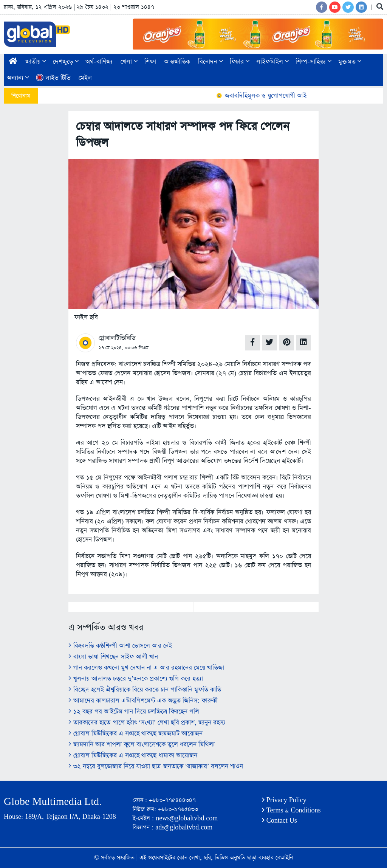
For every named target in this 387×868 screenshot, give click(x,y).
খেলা (129, 62)
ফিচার (240, 62)
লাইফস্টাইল (272, 62)
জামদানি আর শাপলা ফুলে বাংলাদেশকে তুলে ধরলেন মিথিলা (142, 745)
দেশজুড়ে (66, 62)
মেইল (85, 78)
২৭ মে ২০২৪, (111, 348)
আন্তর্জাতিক (177, 62)
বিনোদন (211, 62)
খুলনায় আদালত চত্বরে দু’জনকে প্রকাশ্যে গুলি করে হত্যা (136, 679)
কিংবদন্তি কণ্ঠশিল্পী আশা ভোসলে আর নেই (120, 646)
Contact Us (279, 821)
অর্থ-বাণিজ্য (99, 62)
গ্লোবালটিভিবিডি (117, 338)
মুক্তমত (350, 62)
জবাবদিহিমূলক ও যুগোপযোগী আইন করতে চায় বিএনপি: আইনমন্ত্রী (303, 96)
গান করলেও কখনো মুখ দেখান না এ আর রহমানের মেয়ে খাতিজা (146, 668)
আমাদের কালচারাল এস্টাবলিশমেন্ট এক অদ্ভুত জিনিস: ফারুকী (143, 701)
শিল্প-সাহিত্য (313, 62)
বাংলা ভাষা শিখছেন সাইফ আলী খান (113, 657)
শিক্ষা (150, 62)
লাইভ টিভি (53, 78)
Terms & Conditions (291, 810)
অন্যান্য (18, 78)
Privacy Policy (284, 800)
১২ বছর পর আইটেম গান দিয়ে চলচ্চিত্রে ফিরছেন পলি (134, 712)
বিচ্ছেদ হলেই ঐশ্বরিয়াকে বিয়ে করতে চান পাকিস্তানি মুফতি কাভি (145, 690)
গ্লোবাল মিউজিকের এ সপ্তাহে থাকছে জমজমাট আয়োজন (135, 734)
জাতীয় (36, 62)
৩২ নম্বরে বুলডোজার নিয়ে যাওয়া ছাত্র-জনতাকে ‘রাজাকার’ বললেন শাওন (156, 766)
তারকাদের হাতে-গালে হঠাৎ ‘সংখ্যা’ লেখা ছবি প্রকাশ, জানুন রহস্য (147, 723)
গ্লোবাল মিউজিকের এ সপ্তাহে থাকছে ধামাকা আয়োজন (133, 756)
